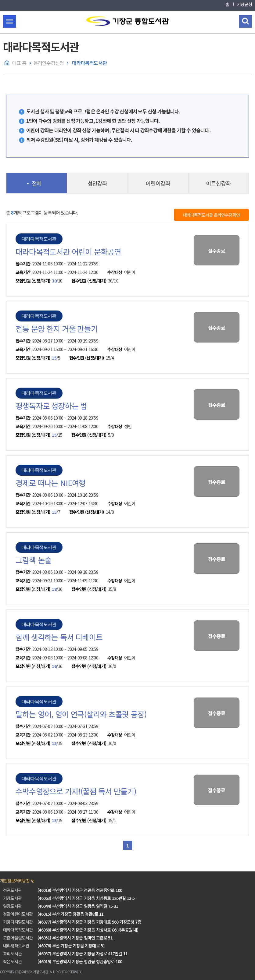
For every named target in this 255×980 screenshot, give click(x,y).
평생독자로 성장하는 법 (51, 406)
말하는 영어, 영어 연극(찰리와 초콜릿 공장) (81, 714)
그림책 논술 (33, 560)
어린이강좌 (158, 183)
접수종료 (217, 250)
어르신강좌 (219, 183)
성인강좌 (97, 183)
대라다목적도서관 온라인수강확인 (211, 215)
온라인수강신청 (49, 63)
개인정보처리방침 (15, 881)
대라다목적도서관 (89, 63)
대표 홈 (19, 63)
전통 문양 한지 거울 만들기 (57, 328)
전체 (37, 183)
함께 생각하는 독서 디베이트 (59, 637)
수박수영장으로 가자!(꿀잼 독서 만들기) (76, 791)
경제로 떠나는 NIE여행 (51, 483)
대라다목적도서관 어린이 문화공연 (68, 251)
